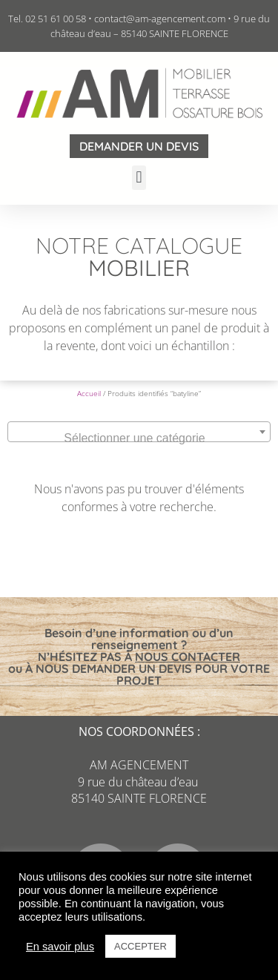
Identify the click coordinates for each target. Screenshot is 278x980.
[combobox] (139, 432)
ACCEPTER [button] (140, 946)
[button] (139, 178)
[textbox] (139, 438)
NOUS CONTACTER (188, 657)
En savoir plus (60, 947)
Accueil (89, 393)
